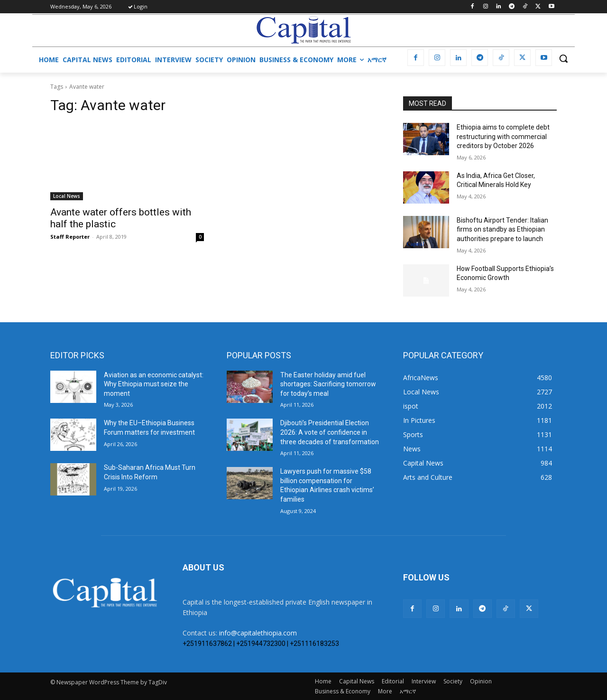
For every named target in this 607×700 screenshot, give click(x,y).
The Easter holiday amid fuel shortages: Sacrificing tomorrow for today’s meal (328, 384)
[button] (563, 58)
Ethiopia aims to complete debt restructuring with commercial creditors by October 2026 (503, 136)
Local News (67, 196)
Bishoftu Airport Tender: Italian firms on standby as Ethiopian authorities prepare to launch (502, 229)
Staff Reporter (70, 237)
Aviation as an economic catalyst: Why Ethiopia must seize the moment (154, 384)
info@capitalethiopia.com (258, 633)
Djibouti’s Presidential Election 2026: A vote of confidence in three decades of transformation (330, 432)
